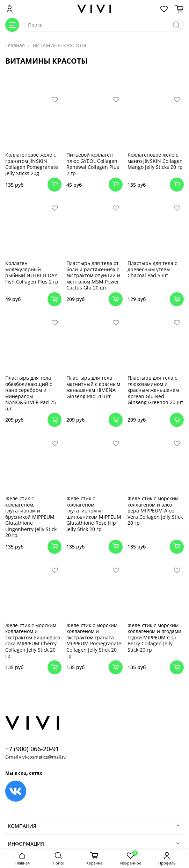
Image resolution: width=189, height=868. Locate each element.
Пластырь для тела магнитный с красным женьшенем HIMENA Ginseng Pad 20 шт (93, 387)
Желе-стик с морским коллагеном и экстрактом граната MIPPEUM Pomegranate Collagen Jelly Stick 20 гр (94, 641)
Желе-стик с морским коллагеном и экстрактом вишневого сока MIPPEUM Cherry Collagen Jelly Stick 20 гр (33, 641)
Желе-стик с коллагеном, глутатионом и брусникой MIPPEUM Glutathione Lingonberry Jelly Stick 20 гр (31, 517)
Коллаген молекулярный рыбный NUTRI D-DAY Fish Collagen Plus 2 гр (32, 272)
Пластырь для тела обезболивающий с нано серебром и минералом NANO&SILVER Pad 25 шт (31, 393)
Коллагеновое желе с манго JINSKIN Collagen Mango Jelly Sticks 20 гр (155, 161)
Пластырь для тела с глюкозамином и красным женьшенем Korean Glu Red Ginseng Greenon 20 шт (155, 390)
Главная (15, 45)
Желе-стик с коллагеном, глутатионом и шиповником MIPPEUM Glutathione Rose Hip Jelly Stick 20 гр (94, 514)
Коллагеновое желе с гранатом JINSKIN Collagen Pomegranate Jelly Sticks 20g (32, 164)
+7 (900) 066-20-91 (32, 749)
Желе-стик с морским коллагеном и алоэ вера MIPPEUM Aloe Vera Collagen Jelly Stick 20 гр (155, 511)
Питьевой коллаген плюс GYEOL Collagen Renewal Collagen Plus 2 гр (93, 164)
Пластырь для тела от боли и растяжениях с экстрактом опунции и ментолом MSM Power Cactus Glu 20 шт (93, 275)
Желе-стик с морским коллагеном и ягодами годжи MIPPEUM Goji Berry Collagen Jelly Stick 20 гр (154, 637)
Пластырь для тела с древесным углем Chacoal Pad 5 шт (152, 269)
